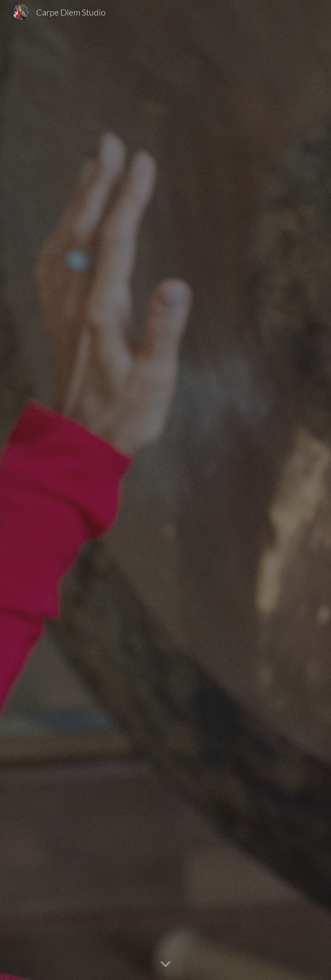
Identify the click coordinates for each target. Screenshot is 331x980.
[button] (165, 964)
